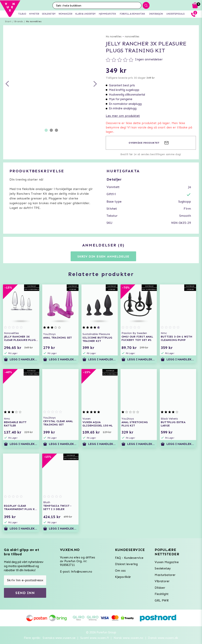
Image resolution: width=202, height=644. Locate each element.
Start (8, 21)
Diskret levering (126, 564)
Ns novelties (34, 21)
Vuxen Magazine (167, 562)
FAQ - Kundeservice (129, 558)
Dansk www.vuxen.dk (163, 638)
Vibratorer (162, 581)
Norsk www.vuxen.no (129, 638)
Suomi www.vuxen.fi (95, 638)
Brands (19, 21)
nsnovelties (132, 36)
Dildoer (160, 588)
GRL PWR (162, 601)
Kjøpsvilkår (123, 577)
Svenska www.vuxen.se (59, 638)
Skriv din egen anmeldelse (103, 256)
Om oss (120, 571)
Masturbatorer (165, 575)
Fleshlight (162, 594)
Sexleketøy (163, 568)
